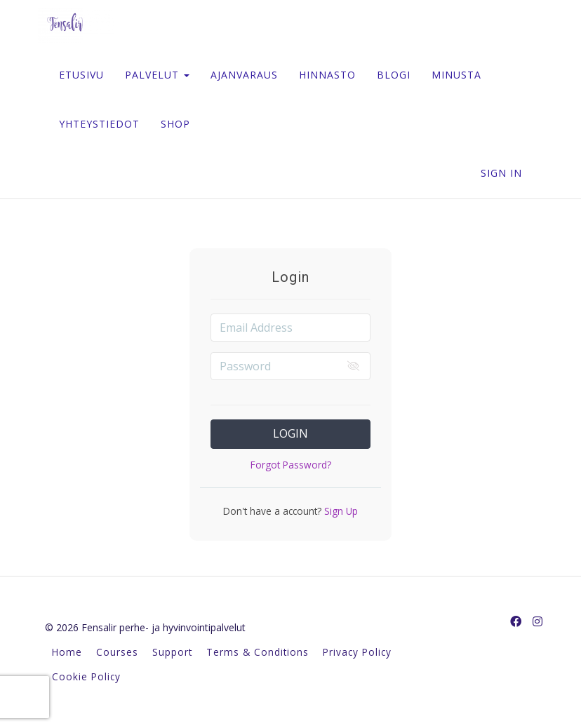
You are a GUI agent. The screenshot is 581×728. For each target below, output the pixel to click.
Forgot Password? (291, 465)
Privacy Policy (357, 652)
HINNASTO (327, 75)
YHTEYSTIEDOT (99, 124)
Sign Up (340, 511)
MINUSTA (456, 75)
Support (172, 652)
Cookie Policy (86, 676)
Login (290, 433)
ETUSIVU (81, 75)
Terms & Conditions (258, 652)
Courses (117, 652)
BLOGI (394, 75)
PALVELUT (157, 75)
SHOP (175, 124)
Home (67, 652)
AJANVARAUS (244, 75)
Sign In (501, 173)
